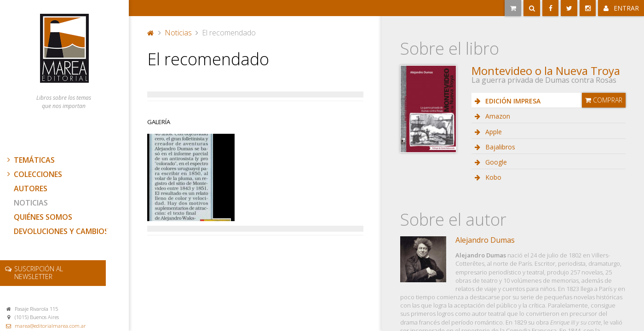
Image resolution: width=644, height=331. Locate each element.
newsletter (39, 273)
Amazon (497, 116)
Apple (493, 132)
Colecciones (34, 174)
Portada (151, 33)
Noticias (31, 203)
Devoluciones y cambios (61, 231)
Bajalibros (499, 147)
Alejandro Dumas (485, 240)
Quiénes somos (43, 217)
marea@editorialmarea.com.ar (50, 326)
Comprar (604, 100)
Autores (31, 188)
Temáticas (30, 160)
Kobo (492, 177)
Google (495, 162)
